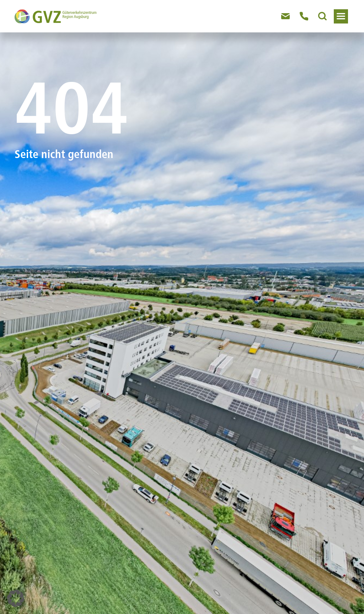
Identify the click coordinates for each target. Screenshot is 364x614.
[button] (16, 598)
